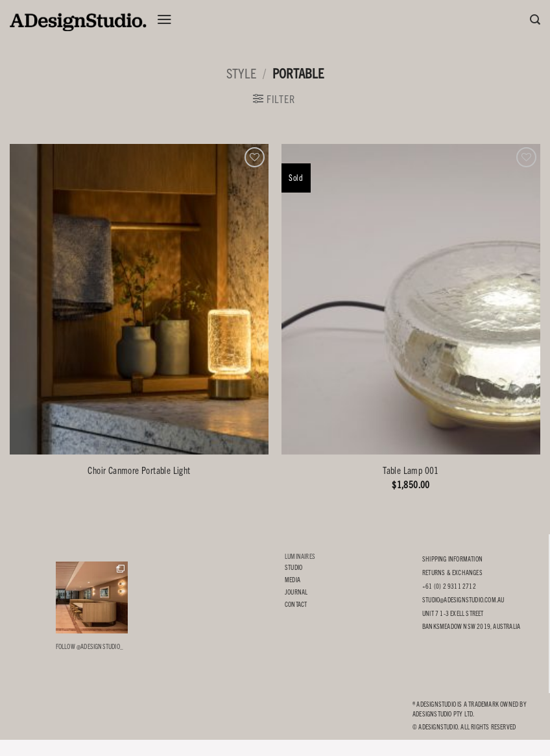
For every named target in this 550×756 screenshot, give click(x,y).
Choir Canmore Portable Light (139, 470)
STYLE (241, 73)
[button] (164, 19)
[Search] (535, 20)
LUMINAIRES (300, 556)
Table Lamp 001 (411, 470)
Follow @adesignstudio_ (90, 646)
